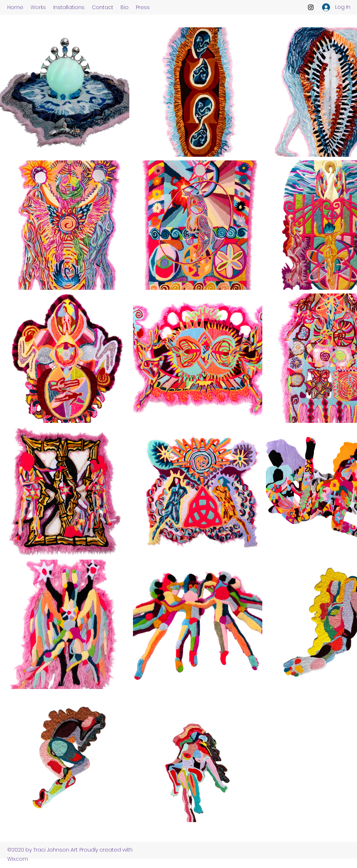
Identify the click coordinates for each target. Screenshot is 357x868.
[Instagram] (311, 7)
